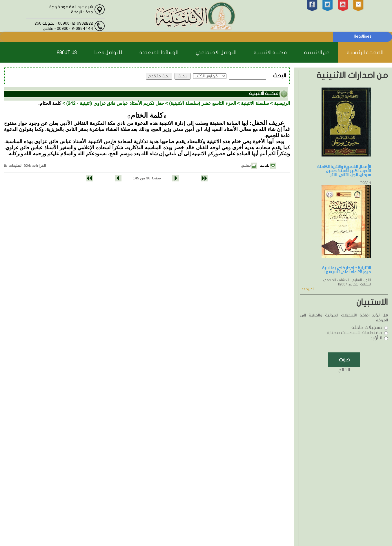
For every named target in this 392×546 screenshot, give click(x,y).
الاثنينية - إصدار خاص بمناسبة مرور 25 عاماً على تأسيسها (346, 270)
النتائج (344, 370)
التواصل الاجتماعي (216, 53)
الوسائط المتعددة (159, 53)
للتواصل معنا (108, 53)
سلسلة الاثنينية (255, 103)
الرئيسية (282, 103)
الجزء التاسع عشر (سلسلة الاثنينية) (202, 103)
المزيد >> (308, 289)
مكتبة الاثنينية (270, 53)
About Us (67, 53)
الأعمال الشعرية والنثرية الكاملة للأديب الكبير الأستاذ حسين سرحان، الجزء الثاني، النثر (344, 171)
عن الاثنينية (317, 53)
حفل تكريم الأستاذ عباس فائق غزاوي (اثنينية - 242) (115, 103)
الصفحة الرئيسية (365, 53)
